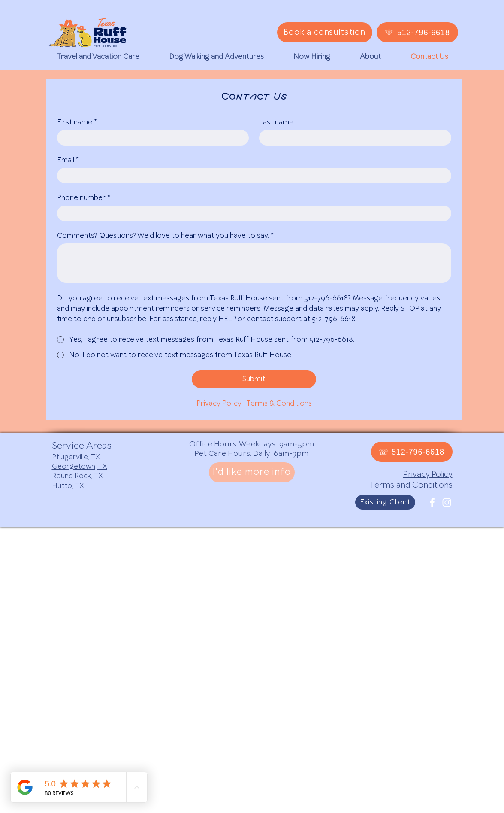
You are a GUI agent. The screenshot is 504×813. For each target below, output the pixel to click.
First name (77, 122)
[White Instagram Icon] (447, 502)
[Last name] (353, 138)
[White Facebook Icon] (432, 502)
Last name (276, 122)
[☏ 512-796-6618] (417, 32)
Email (68, 160)
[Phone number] (252, 213)
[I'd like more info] (252, 472)
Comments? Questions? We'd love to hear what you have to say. (165, 236)
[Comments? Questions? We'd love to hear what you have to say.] (254, 263)
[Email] (252, 176)
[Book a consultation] (325, 32)
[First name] (151, 138)
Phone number (84, 198)
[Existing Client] (385, 502)
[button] (98, 57)
